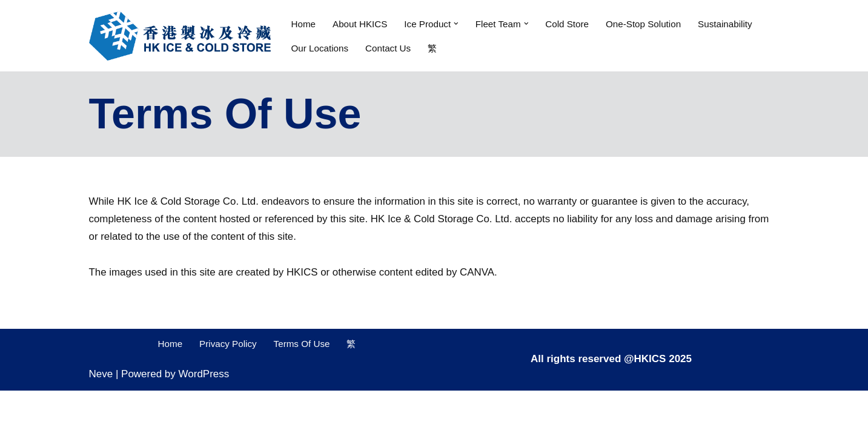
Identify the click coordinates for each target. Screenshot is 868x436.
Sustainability (727, 23)
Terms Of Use (302, 389)
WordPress (204, 419)
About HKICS (360, 23)
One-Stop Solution (645, 23)
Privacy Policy (228, 389)
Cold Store (568, 23)
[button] (457, 24)
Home (304, 23)
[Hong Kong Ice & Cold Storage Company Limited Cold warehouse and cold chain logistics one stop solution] (180, 36)
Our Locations (320, 48)
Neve (101, 419)
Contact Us (389, 48)
